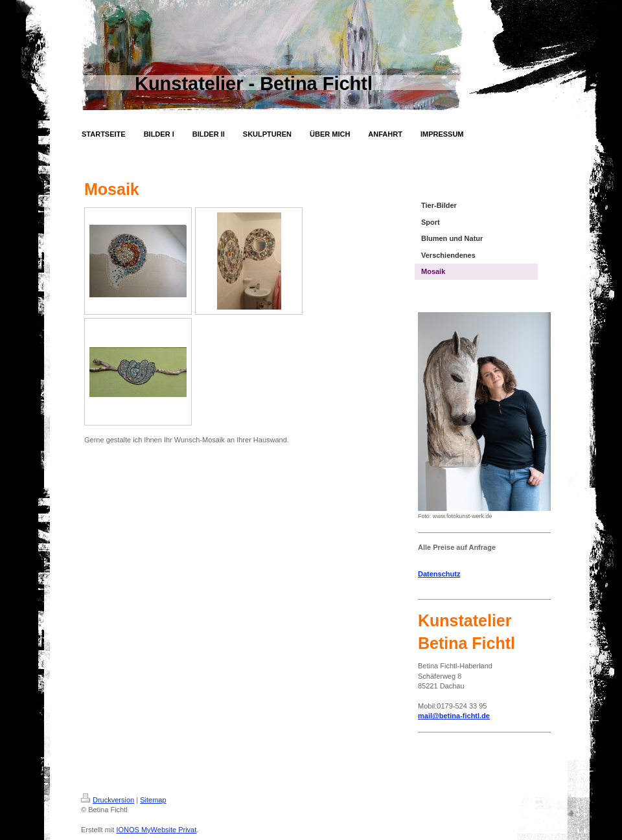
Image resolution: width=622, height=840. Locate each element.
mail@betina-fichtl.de (454, 716)
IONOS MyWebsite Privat (156, 830)
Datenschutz (439, 574)
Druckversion (108, 800)
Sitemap (153, 800)
